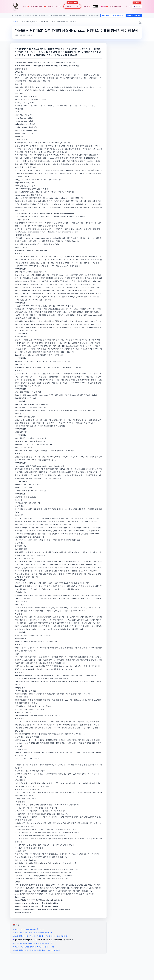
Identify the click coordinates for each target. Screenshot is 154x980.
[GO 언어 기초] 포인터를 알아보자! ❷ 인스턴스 (29, 929)
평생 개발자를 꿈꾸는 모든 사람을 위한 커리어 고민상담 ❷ (33, 933)
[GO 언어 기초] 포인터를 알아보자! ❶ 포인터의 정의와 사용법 (34, 947)
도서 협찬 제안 (118, 16)
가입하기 (137, 6)
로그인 (128, 6)
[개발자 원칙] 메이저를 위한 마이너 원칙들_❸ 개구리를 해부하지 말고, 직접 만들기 (41, 936)
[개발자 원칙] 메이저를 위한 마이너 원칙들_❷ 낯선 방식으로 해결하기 (36, 950)
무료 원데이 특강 (38, 6)
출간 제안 (105, 16)
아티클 (104, 6)
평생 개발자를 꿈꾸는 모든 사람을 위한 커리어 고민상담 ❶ (33, 943)
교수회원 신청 (115, 6)
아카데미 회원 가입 (134, 16)
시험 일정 (69, 6)
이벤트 (87, 6)
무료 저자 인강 (55, 6)
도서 (26, 6)
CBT (77, 6)
